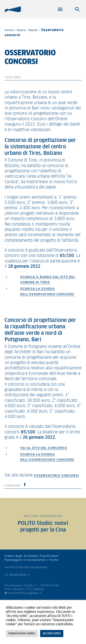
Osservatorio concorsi (57, 475)
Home (9, 30)
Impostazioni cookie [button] (22, 634)
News (21, 30)
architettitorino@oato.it (25, 593)
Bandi (33, 30)
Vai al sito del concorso (44, 448)
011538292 (35, 589)
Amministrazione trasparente (26, 567)
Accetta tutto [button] (52, 634)
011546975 (16, 589)
